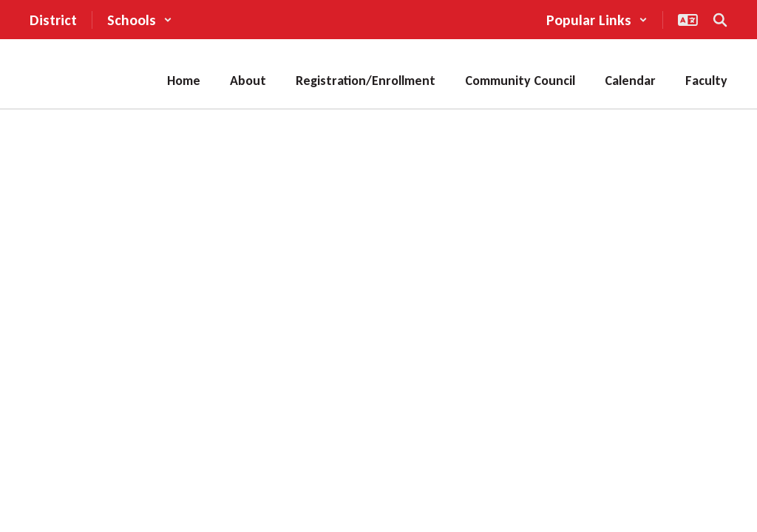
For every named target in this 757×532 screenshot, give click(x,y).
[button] (140, 20)
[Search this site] (720, 20)
